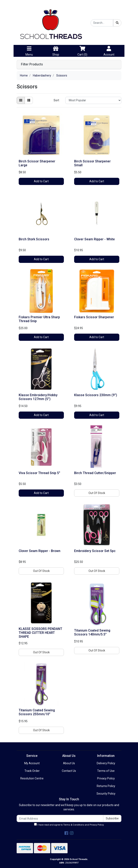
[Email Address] (60, 818)
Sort (56, 100)
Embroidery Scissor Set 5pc (95, 551)
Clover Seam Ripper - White (94, 239)
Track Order (32, 771)
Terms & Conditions (74, 825)
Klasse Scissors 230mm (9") (96, 395)
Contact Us (69, 771)
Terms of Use (106, 771)
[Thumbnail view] (21, 100)
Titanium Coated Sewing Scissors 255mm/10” (37, 712)
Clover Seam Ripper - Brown (40, 551)
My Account (32, 763)
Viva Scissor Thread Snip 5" (39, 473)
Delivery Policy (106, 763)
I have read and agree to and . (69, 825)
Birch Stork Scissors (34, 239)
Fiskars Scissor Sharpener (94, 317)
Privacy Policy (106, 778)
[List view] (29, 100)
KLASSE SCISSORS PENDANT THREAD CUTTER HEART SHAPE (40, 633)
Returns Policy (106, 786)
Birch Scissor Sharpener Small (92, 163)
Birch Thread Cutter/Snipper (95, 473)
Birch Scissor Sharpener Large (37, 163)
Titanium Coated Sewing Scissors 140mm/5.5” (92, 632)
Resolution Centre (32, 778)
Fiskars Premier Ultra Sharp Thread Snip (39, 319)
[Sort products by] (93, 100)
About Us (69, 763)
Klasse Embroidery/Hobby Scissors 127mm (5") (38, 397)
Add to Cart (41, 181)
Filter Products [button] (32, 64)
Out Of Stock (97, 493)
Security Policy (106, 794)
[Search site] (117, 23)
